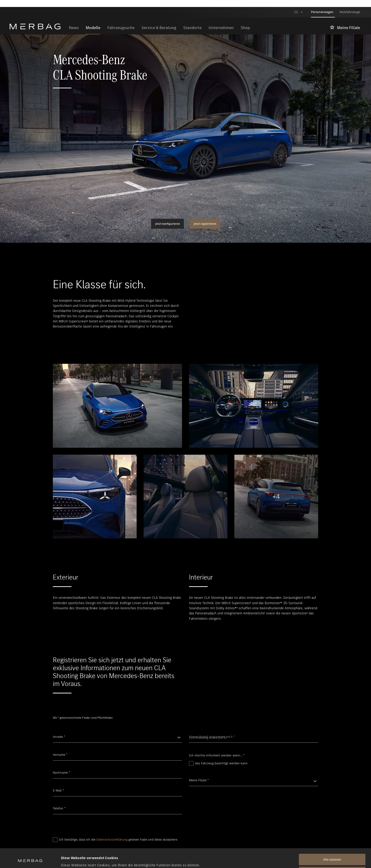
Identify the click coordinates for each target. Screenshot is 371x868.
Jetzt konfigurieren (167, 224)
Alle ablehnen (332, 853)
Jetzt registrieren (205, 224)
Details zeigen (72, 859)
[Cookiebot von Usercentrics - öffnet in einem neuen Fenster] (30, 859)
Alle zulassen (332, 840)
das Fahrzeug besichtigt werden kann (221, 763)
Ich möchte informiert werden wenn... (217, 755)
